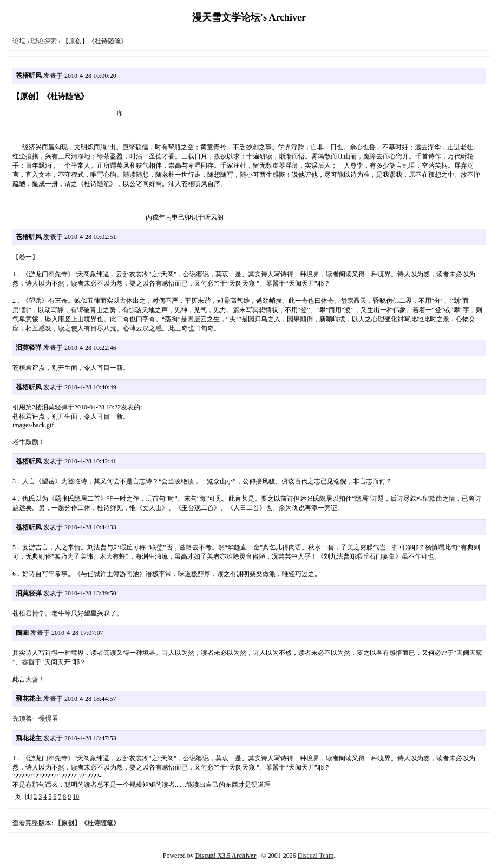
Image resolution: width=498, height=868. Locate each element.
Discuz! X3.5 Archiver (226, 856)
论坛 (19, 41)
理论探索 (44, 41)
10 (76, 797)
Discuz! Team (316, 856)
